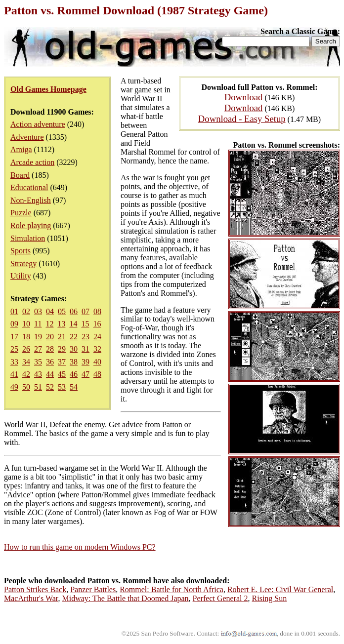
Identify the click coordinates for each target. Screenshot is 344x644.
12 (49, 324)
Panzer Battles (93, 589)
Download (244, 97)
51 (38, 387)
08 (97, 311)
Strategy (23, 263)
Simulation (28, 238)
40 (97, 362)
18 (26, 337)
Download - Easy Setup (242, 119)
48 (97, 374)
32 (97, 349)
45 (62, 374)
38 (74, 362)
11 (38, 324)
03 (38, 311)
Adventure (27, 137)
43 (38, 374)
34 (26, 362)
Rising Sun (270, 598)
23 (86, 337)
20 (50, 337)
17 (14, 337)
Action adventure (38, 124)
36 (50, 362)
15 (85, 324)
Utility (21, 276)
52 (50, 387)
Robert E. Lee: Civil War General (280, 589)
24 (97, 337)
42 (26, 374)
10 (26, 324)
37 (62, 362)
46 (74, 374)
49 (14, 387)
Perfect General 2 (220, 598)
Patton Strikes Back (35, 589)
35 (38, 362)
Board (20, 175)
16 (97, 324)
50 (26, 387)
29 (62, 349)
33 (14, 362)
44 (50, 374)
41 (14, 374)
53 (62, 387)
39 (86, 362)
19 (38, 337)
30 (74, 349)
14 (73, 324)
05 (62, 311)
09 (14, 324)
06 (74, 311)
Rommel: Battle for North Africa (172, 589)
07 (86, 311)
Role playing (31, 225)
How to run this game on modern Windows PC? (80, 547)
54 (74, 387)
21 (62, 337)
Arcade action (32, 162)
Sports (21, 251)
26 (26, 349)
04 (50, 311)
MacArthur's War (31, 598)
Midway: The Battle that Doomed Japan (126, 598)
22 (74, 337)
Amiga (21, 149)
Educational (29, 187)
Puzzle (21, 213)
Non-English (31, 200)
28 (50, 349)
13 (61, 324)
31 (86, 349)
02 (26, 311)
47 (86, 374)
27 (38, 349)
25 (14, 349)
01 (14, 311)
